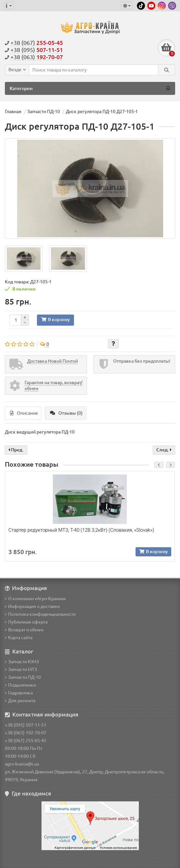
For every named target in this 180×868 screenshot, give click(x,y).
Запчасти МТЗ (21, 669)
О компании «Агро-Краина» (35, 599)
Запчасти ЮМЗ (22, 662)
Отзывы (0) (66, 413)
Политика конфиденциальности (40, 614)
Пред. (16, 450)
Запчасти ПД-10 (23, 677)
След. (164, 450)
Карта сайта (19, 638)
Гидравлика (19, 693)
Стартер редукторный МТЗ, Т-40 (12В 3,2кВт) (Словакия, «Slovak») (81, 530)
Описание (24, 413)
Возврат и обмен (24, 630)
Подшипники (20, 685)
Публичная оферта (26, 622)
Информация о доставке (32, 606)
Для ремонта (20, 701)
